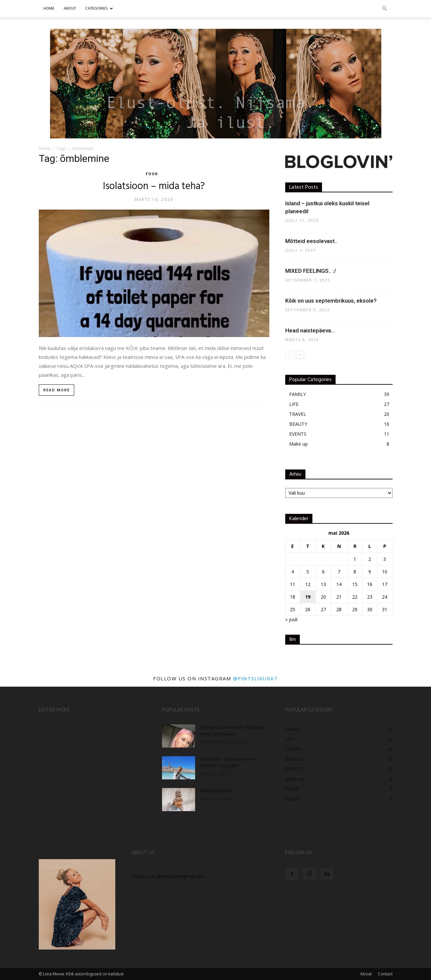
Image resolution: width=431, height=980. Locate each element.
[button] (385, 9)
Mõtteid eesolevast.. (311, 241)
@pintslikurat (256, 678)
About (366, 974)
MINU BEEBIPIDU (217, 791)
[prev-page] (289, 355)
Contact (385, 974)
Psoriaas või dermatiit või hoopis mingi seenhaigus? (233, 731)
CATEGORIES (99, 9)
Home (49, 9)
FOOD (152, 174)
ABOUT (70, 9)
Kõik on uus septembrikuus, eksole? (331, 301)
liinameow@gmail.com (181, 876)
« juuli (291, 619)
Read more (57, 390)
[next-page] (300, 355)
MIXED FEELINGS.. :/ (311, 271)
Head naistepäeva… (310, 330)
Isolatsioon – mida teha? (154, 186)
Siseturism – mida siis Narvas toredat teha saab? (227, 763)
